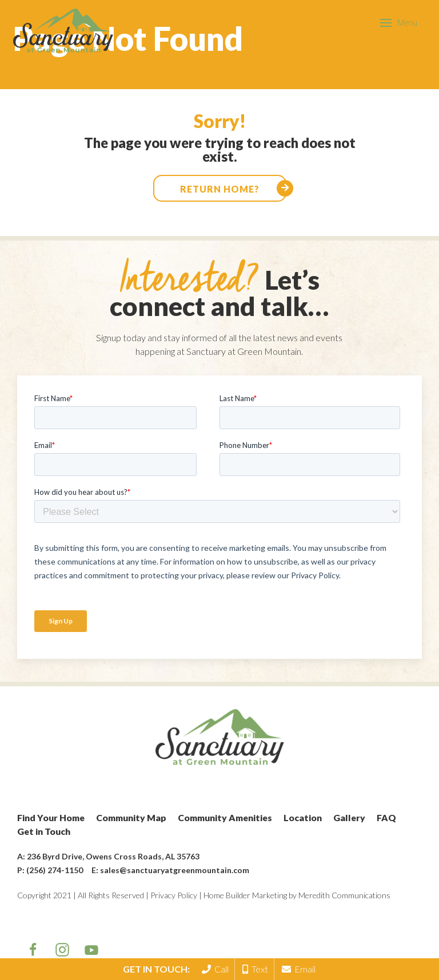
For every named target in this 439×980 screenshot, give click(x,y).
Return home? (220, 189)
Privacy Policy (174, 895)
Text (255, 969)
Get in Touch (44, 831)
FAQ (386, 817)
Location (303, 817)
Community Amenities (225, 817)
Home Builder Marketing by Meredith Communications (297, 895)
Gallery (349, 817)
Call (215, 969)
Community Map (131, 817)
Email (299, 969)
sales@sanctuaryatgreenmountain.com (175, 870)
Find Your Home (51, 817)
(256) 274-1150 (55, 870)
